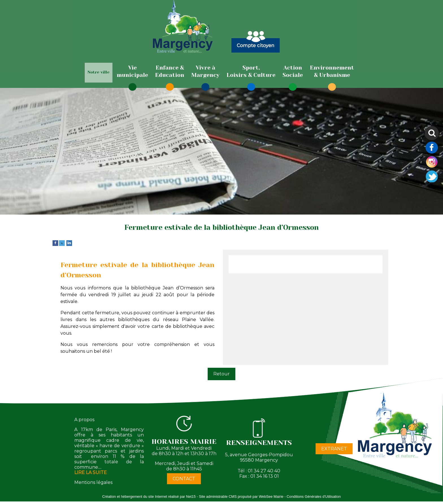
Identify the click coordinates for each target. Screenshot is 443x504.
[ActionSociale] (293, 72)
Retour (221, 374)
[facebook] (55, 243)
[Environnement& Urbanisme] (332, 72)
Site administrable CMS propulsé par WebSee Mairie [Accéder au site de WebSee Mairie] (241, 497)
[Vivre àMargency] (205, 72)
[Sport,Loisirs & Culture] (251, 72)
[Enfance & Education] (170, 72)
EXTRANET (334, 449)
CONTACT (184, 479)
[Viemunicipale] (132, 72)
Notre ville (99, 72)
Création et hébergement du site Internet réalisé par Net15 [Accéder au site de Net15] (149, 497)
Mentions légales (93, 482)
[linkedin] (69, 243)
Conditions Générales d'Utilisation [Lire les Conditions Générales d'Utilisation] (314, 497)
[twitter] (62, 243)
